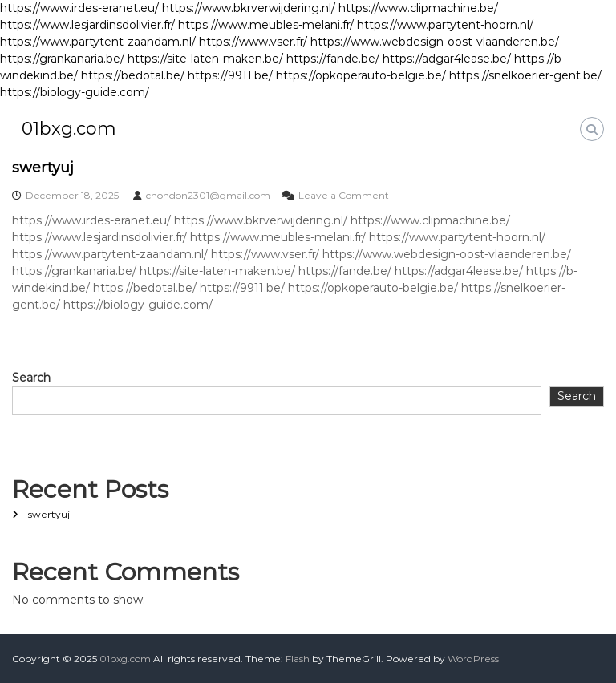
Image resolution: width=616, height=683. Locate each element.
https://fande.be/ (333, 59)
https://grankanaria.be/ (62, 59)
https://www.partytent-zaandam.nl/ (98, 42)
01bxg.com (69, 129)
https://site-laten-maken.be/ (205, 59)
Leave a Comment (344, 195)
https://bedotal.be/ (133, 75)
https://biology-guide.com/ (75, 92)
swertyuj (43, 168)
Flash (298, 659)
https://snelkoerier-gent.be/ (525, 75)
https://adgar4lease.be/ (447, 59)
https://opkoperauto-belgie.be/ (361, 75)
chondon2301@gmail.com (208, 195)
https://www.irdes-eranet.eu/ (79, 8)
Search (31, 378)
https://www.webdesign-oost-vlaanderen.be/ (435, 42)
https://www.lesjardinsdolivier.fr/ (87, 25)
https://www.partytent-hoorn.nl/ (445, 25)
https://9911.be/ (230, 75)
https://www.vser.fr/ (253, 42)
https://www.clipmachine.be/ (418, 8)
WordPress (473, 659)
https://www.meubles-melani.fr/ (266, 25)
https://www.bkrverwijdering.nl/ (249, 8)
